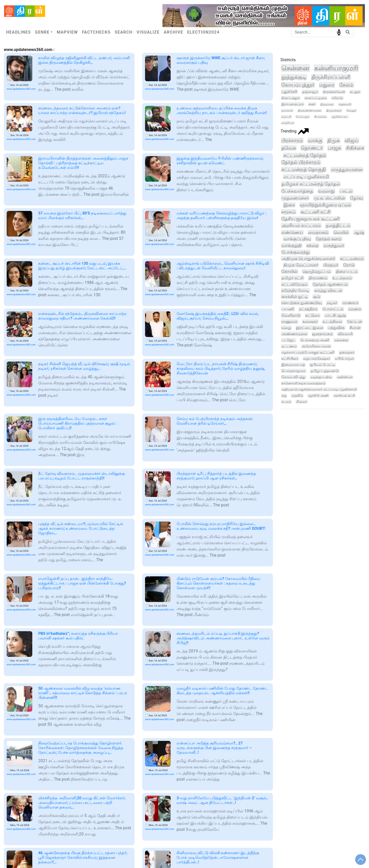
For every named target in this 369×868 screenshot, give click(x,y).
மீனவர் (301, 402)
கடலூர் (355, 92)
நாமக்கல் (287, 111)
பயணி (288, 309)
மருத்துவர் (334, 246)
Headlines (18, 32)
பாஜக (334, 148)
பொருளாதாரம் (294, 371)
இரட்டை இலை (310, 328)
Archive (173, 32)
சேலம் (346, 85)
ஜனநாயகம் (322, 334)
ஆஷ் (359, 232)
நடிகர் (332, 303)
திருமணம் (318, 278)
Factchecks (96, 32)
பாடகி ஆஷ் (335, 315)
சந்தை (312, 246)
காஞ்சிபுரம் (288, 123)
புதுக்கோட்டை (340, 117)
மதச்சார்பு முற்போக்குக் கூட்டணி (308, 352)
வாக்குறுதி (291, 246)
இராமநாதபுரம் (293, 104)
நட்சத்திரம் (308, 309)
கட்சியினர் (290, 359)
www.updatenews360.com (21, 89)
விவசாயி (345, 334)
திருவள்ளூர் (334, 111)
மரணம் (355, 309)
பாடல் (346, 191)
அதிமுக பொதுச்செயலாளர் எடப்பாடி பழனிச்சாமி (319, 389)
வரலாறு (326, 191)
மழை (286, 328)
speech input (339, 32)
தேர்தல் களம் (329, 239)
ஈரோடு (337, 98)
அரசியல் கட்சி (344, 396)
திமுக (334, 141)
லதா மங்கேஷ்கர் (317, 359)
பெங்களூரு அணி (315, 340)
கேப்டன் (355, 322)
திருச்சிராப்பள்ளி (331, 77)
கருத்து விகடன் (328, 290)
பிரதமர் (331, 265)
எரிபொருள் (345, 359)
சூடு (317, 297)
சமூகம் (289, 212)
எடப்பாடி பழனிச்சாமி (306, 177)
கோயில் (289, 272)
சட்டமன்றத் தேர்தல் (305, 156)
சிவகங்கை (320, 117)
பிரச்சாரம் (292, 141)
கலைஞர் (310, 322)
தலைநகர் (347, 352)
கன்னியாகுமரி (336, 68)
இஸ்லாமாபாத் (293, 365)
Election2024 (203, 32)
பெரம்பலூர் (303, 117)
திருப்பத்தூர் (291, 98)
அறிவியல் (345, 377)
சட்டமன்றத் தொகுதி (304, 170)
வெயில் (341, 232)
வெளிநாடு (291, 315)
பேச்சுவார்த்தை (297, 191)
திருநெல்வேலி (334, 92)
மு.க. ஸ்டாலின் (329, 198)
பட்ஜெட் (288, 340)
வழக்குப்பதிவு (321, 377)
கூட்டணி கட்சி (316, 212)
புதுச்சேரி (289, 92)
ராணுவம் (289, 322)
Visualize (148, 32)
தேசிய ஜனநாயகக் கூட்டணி (311, 219)
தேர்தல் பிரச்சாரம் (301, 162)
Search (124, 32)
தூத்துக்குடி (294, 77)
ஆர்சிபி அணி (318, 396)
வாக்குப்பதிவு (297, 239)
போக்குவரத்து (296, 252)
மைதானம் (318, 232)
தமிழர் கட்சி (293, 278)
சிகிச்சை (355, 148)
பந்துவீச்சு (336, 328)
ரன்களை (341, 340)
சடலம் (286, 402)
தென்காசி (345, 104)
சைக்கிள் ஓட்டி (295, 297)
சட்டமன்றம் (352, 259)
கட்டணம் (289, 346)
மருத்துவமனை (347, 170)
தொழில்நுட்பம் (317, 272)
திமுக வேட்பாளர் (301, 265)
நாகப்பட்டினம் (316, 98)
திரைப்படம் (347, 272)
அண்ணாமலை (294, 334)
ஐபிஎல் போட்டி (322, 365)
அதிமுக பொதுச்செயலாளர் (308, 259)
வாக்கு (315, 141)
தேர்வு (357, 198)
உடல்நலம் (342, 278)
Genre (42, 32)
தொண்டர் (312, 148)
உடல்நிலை (332, 322)
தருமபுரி (286, 117)
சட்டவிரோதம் (295, 284)
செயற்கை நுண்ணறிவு (302, 303)
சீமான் (355, 328)
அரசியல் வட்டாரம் (301, 226)
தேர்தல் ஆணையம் (330, 284)
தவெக (289, 148)
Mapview (67, 32)
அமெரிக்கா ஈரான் (316, 346)
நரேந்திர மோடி (295, 290)
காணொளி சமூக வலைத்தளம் (303, 383)
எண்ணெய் (292, 232)
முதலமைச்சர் (295, 198)
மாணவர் (350, 303)
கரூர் (312, 104)
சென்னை (295, 68)
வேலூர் (351, 111)
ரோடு (349, 265)
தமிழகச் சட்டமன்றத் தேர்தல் (311, 184)
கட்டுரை (312, 315)
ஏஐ (284, 396)
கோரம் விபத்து (293, 377)
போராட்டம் (333, 309)
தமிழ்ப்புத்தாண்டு (325, 371)
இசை (289, 205)
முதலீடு (297, 396)
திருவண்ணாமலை (310, 111)
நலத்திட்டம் (338, 226)
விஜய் (352, 141)
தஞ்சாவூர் (310, 92)
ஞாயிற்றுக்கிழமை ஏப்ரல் (325, 205)
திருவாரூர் (327, 104)
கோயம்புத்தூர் (298, 85)
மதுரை (327, 85)
